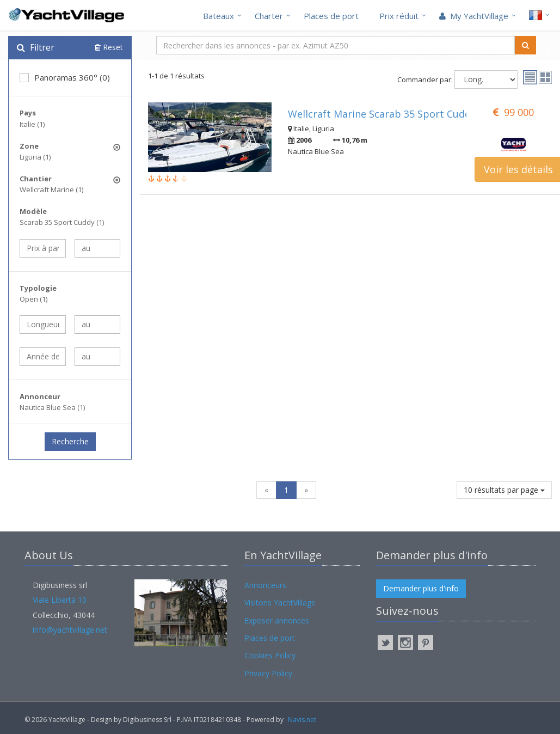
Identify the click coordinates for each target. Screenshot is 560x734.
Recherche (70, 441)
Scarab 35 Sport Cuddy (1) (62, 222)
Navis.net (302, 720)
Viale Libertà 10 (60, 600)
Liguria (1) (35, 157)
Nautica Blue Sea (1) (52, 407)
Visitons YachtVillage (280, 603)
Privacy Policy (268, 673)
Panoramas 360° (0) (65, 77)
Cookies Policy (270, 655)
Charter (269, 16)
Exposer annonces (277, 620)
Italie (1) (32, 124)
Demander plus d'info (421, 588)
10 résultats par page (504, 490)
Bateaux (219, 16)
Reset (109, 47)
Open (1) (33, 299)
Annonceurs (265, 585)
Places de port (331, 16)
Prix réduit (399, 16)
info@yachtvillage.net (70, 630)
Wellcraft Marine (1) (51, 189)
